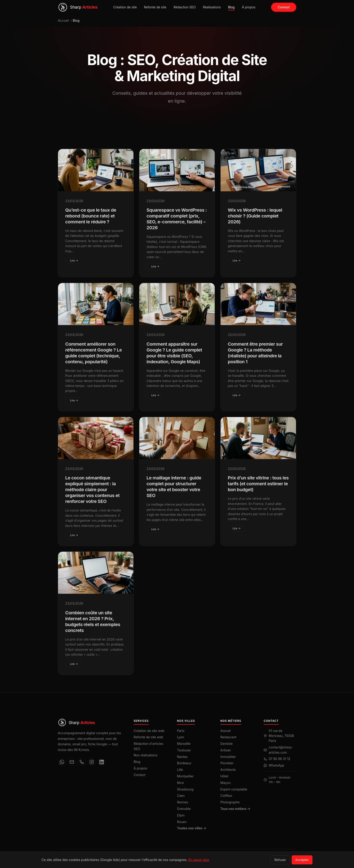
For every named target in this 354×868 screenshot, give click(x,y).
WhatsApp (276, 765)
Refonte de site (155, 7)
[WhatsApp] (62, 762)
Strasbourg (185, 789)
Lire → (74, 264)
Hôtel (224, 776)
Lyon (180, 737)
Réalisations (212, 7)
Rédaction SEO (185, 7)
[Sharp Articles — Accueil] (78, 7)
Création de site (125, 7)
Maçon (225, 783)
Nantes (182, 757)
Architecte (228, 770)
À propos (249, 7)
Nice (180, 783)
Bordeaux (184, 763)
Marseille (184, 744)
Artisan (226, 750)
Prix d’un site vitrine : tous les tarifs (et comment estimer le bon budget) (258, 487)
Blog (231, 7)
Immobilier (228, 757)
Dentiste (227, 744)
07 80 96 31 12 (279, 759)
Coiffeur (226, 796)
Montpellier (185, 776)
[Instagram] (92, 762)
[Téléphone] (82, 762)
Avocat (225, 731)
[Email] (72, 762)
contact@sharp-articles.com (281, 750)
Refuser (280, 860)
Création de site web (149, 731)
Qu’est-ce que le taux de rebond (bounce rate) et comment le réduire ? (91, 219)
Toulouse (184, 750)
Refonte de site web (148, 737)
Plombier (227, 763)
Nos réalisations (146, 755)
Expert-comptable (234, 789)
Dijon (181, 815)
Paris (181, 731)
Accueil (63, 20)
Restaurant (228, 737)
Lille (180, 770)
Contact (284, 7)
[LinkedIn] (102, 762)
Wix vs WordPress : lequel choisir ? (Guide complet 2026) (255, 219)
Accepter (302, 860)
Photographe (230, 802)
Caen (181, 796)
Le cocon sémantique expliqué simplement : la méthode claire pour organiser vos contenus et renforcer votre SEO (92, 493)
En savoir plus (199, 860)
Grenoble (184, 809)
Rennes (183, 802)
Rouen (182, 822)
